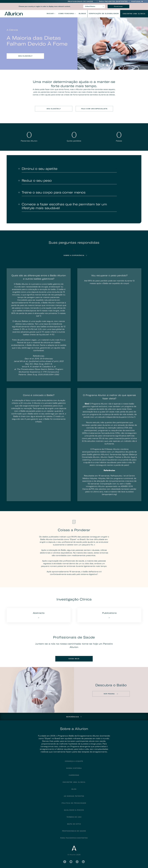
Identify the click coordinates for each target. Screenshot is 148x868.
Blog (74, 789)
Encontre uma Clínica (134, 14)
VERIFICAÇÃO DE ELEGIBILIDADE (104, 14)
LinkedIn (83, 862)
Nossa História (74, 768)
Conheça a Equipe (74, 761)
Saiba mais (74, 659)
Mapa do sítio (74, 824)
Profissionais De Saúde (74, 831)
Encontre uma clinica (74, 782)
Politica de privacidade (74, 803)
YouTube (71, 862)
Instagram (77, 862)
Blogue (82, 14)
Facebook (65, 862)
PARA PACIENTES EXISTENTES (113, 1)
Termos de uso (74, 817)
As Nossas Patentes (74, 796)
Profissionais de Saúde (80, 1)
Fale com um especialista (94, 109)
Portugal (136, 2)
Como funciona (66, 14)
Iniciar (50, 14)
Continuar (118, 6)
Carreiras (74, 775)
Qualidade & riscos (74, 810)
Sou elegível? (25, 56)
